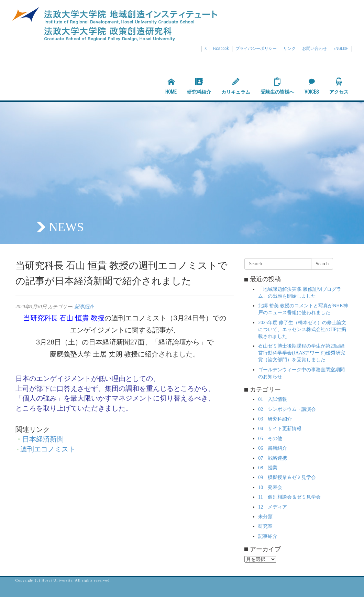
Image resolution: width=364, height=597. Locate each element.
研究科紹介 (199, 86)
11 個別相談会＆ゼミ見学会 (289, 497)
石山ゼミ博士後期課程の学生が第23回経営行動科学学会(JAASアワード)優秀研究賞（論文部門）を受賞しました (302, 353)
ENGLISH (341, 49)
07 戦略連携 (273, 458)
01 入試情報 (273, 399)
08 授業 (268, 468)
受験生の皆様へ (277, 86)
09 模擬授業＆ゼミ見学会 (287, 477)
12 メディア (273, 507)
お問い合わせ (315, 49)
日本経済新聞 (43, 439)
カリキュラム (236, 86)
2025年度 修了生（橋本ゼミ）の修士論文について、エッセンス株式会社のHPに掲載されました (302, 329)
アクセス (339, 86)
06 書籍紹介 (273, 448)
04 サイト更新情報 (280, 429)
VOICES (312, 86)
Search (322, 264)
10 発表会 (270, 487)
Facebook (221, 49)
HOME (171, 86)
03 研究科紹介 (275, 419)
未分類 (265, 517)
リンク (289, 49)
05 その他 (270, 439)
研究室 (265, 526)
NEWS (66, 227)
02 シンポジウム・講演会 (287, 409)
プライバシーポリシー (256, 49)
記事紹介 (84, 307)
